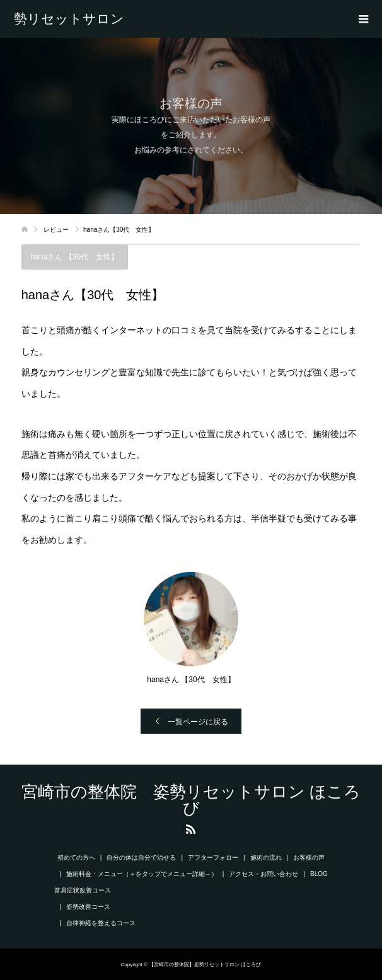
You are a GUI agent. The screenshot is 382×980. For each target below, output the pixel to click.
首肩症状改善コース (83, 890)
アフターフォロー (213, 857)
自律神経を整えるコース (101, 923)
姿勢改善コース (88, 907)
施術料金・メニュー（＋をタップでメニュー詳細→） (142, 874)
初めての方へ (76, 857)
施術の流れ (266, 857)
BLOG (319, 874)
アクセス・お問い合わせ (263, 874)
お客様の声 (309, 857)
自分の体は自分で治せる (141, 857)
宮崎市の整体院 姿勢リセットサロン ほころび (74, 19)
